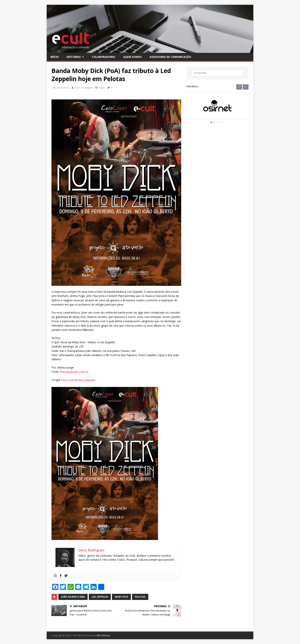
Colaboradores (104, 57)
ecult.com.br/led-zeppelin (78, 380)
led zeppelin (100, 597)
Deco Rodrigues (84, 88)
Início (55, 57)
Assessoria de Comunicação (170, 57)
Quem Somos (132, 57)
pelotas (140, 597)
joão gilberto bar (73, 597)
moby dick (121, 597)
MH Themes (103, 635)
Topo (102, 88)
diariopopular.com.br (74, 372)
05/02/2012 (63, 88)
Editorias (74, 57)
